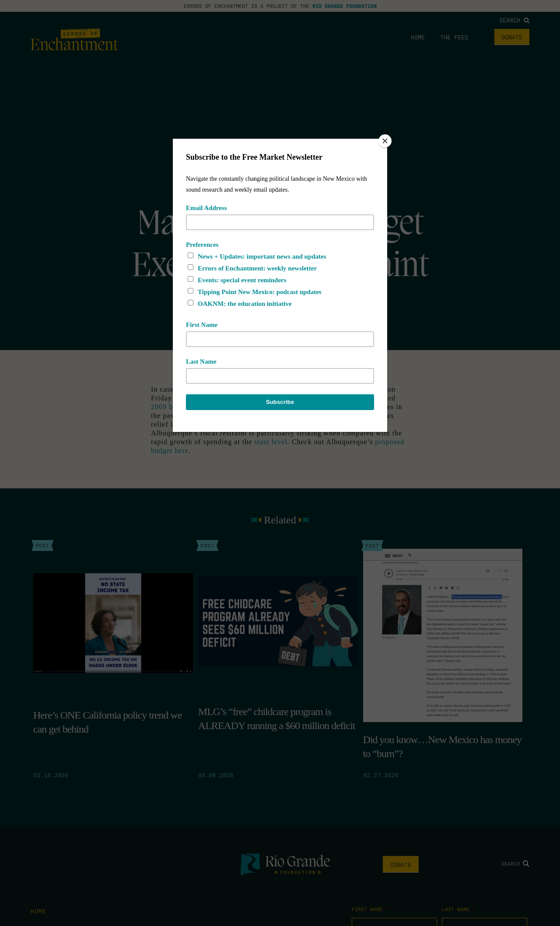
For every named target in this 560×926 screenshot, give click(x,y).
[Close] (385, 141)
